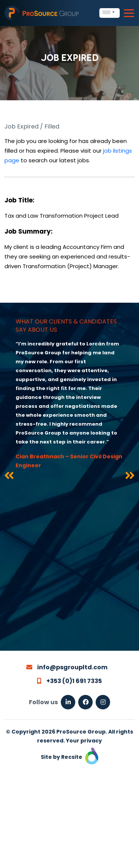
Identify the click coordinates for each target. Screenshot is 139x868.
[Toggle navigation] (129, 13)
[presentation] (9, 477)
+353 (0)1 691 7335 (69, 681)
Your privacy (84, 741)
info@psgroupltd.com (67, 667)
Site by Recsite (69, 757)
